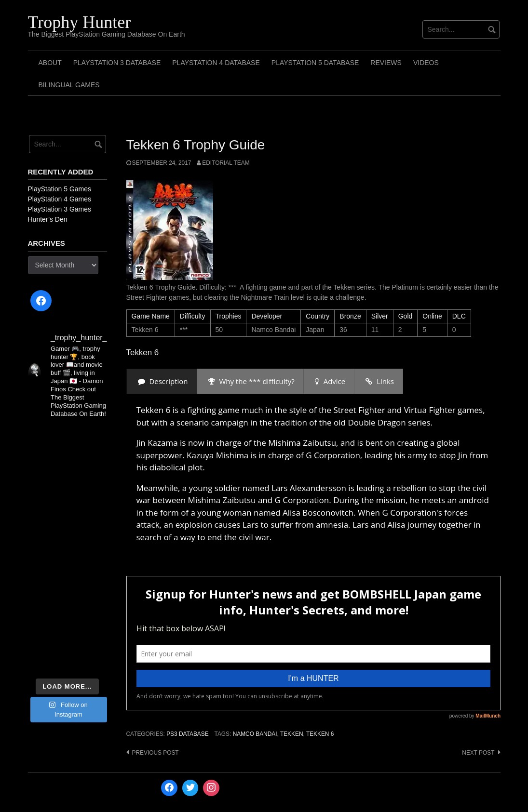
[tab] (162, 381)
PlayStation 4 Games (60, 199)
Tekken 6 (320, 734)
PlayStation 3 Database (117, 63)
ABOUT (50, 63)
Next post (478, 753)
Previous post (156, 753)
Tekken (292, 734)
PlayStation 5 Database (315, 63)
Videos (426, 63)
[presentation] (162, 381)
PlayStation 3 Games (60, 209)
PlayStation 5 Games (60, 189)
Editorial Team (226, 163)
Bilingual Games (69, 85)
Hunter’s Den (48, 219)
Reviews (386, 63)
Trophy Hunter (80, 22)
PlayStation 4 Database (216, 63)
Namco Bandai (255, 734)
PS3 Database (187, 734)
